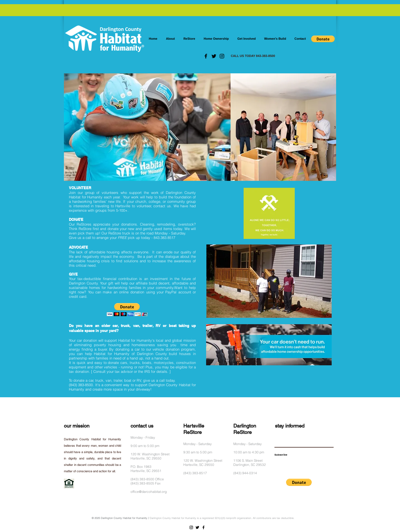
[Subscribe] (281, 455)
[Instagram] (222, 56)
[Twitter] (214, 56)
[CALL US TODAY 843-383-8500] (253, 56)
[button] (323, 39)
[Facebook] (206, 56)
